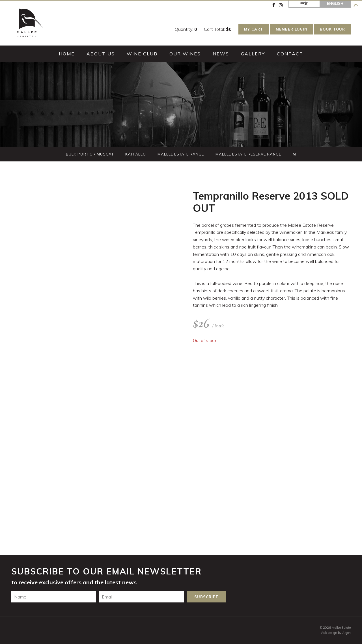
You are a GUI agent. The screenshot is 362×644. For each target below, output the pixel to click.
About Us (101, 54)
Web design (329, 633)
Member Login (292, 29)
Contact (290, 54)
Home (67, 54)
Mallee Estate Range (181, 154)
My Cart (254, 29)
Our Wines (185, 54)
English (335, 3)
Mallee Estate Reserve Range (248, 154)
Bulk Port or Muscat (90, 154)
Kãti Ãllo (136, 154)
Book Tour (332, 29)
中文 (304, 3)
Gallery (253, 54)
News (221, 54)
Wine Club (142, 54)
